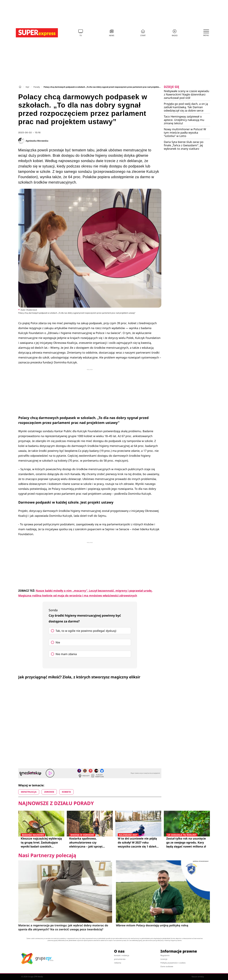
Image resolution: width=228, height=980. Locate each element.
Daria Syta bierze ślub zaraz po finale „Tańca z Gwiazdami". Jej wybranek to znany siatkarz (184, 145)
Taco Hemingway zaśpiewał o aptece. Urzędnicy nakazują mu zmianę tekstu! (184, 120)
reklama (118, 963)
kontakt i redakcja (122, 955)
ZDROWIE (49, 792)
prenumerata (120, 959)
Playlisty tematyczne (97, 776)
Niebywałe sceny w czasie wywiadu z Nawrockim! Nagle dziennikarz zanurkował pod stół (186, 94)
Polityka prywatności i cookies (173, 963)
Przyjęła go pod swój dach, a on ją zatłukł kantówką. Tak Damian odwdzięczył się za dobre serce (186, 107)
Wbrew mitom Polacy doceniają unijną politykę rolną (152, 925)
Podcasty (84, 776)
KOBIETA (66, 792)
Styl (27, 87)
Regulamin (165, 955)
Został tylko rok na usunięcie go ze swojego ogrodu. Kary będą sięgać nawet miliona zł (187, 842)
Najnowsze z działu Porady (56, 803)
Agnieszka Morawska (37, 141)
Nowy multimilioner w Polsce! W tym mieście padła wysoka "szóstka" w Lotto (185, 133)
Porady (37, 87)
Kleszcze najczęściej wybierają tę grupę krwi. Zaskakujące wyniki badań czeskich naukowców (41, 842)
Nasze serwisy (199, 977)
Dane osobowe (167, 966)
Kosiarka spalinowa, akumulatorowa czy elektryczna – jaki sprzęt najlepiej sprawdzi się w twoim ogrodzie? (90, 842)
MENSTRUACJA (29, 792)
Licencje (164, 959)
